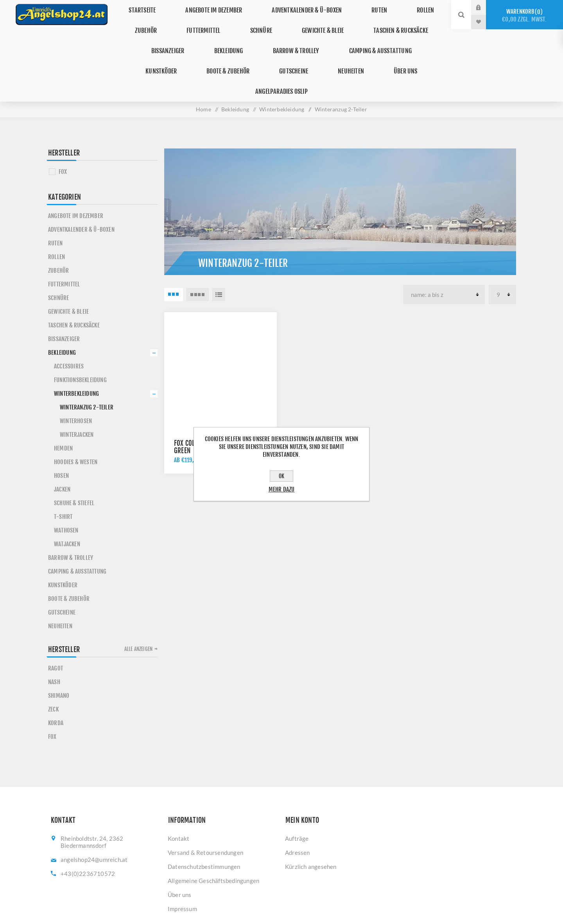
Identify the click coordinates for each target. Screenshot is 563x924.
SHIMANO (59, 652)
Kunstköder (413, 36)
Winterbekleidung (76, 350)
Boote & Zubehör (172, 51)
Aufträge (297, 795)
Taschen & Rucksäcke (386, 22)
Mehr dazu (282, 489)
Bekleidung (205, 36)
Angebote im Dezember (221, 7)
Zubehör (160, 22)
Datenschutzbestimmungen (204, 823)
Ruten (376, 7)
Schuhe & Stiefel (74, 459)
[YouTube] (293, 891)
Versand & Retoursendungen (205, 809)
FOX (63, 128)
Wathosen (66, 487)
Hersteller (64, 109)
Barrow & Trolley (266, 36)
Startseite (156, 7)
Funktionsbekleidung (80, 336)
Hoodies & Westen (76, 418)
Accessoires (69, 323)
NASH (54, 638)
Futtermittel (209, 22)
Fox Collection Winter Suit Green (212, 403)
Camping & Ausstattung (344, 36)
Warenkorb (524, 15)
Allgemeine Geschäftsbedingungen (213, 837)
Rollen (413, 7)
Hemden (63, 405)
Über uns (326, 51)
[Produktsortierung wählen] (444, 251)
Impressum (182, 865)
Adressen (298, 809)
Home (204, 65)
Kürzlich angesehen (311, 823)
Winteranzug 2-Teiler (87, 364)
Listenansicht (219, 251)
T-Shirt (63, 473)
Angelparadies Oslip (386, 51)
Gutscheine (231, 51)
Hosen (61, 432)
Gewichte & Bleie (313, 22)
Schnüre (258, 22)
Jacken (62, 446)
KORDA (56, 679)
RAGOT (56, 625)
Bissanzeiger (152, 36)
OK (281, 476)
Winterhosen (76, 377)
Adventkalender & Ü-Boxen (310, 7)
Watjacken (67, 500)
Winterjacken (77, 391)
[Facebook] (270, 891)
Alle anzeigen (139, 605)
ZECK (53, 666)
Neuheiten (280, 51)
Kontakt (178, 795)
